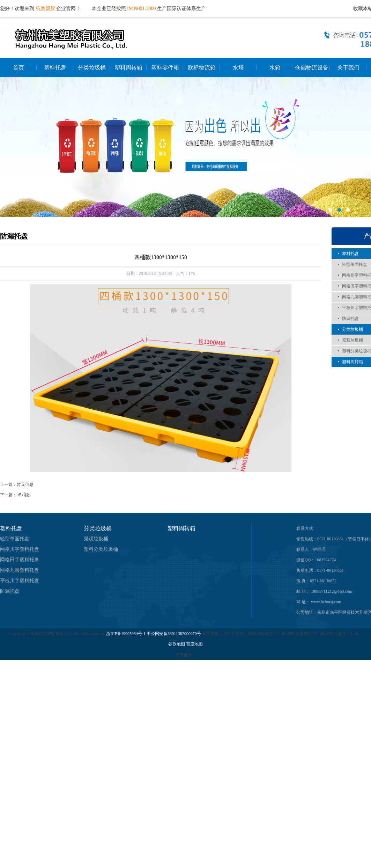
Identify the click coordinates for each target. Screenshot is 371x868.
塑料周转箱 (128, 68)
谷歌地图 (177, 644)
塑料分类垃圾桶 (101, 549)
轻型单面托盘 (355, 264)
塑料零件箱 (165, 68)
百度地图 (194, 644)
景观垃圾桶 (353, 340)
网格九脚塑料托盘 (20, 570)
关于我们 (348, 68)
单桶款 (24, 495)
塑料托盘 (55, 68)
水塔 (238, 68)
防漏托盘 (350, 319)
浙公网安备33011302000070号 (174, 634)
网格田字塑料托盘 (20, 560)
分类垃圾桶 (92, 68)
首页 (18, 68)
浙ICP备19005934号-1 (126, 634)
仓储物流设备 (312, 68)
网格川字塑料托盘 (20, 549)
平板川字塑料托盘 (20, 581)
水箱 (275, 68)
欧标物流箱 (202, 68)
